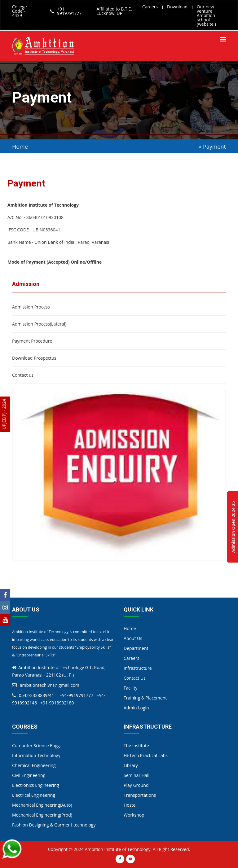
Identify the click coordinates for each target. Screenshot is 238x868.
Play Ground (136, 785)
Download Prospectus (34, 358)
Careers (150, 7)
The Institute (136, 745)
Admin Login (136, 708)
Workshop (134, 815)
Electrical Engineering (34, 795)
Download (177, 7)
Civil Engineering (29, 775)
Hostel (130, 805)
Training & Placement (145, 698)
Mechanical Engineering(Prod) (42, 815)
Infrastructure (138, 668)
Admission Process (31, 307)
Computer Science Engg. (36, 745)
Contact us (23, 375)
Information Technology (36, 755)
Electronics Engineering (35, 785)
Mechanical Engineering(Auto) (42, 805)
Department (136, 648)
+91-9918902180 (57, 703)
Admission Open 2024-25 (233, 527)
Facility (130, 688)
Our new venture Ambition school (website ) (207, 15)
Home (20, 147)
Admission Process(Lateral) (39, 324)
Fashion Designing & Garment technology (54, 825)
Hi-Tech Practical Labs (146, 755)
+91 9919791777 (69, 11)
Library (131, 765)
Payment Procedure (32, 341)
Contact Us (135, 678)
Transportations (140, 795)
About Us (133, 638)
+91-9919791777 (76, 695)
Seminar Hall (137, 775)
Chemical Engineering (34, 765)
